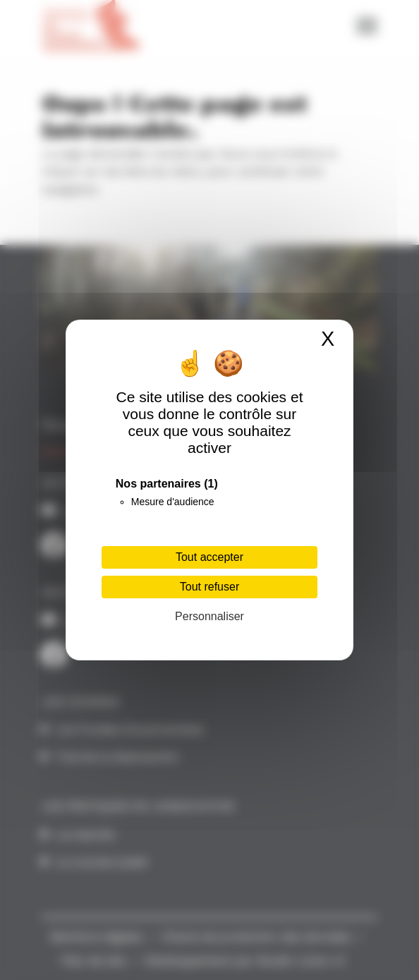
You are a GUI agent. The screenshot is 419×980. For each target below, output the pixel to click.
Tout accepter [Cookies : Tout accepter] (209, 557)
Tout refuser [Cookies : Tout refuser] (209, 587)
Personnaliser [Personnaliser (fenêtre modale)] (209, 616)
